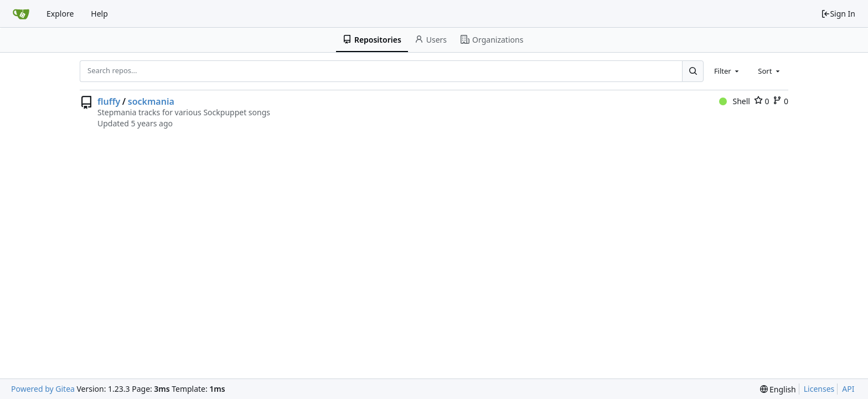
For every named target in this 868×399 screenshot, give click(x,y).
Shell (735, 101)
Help (99, 14)
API (848, 389)
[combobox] (727, 71)
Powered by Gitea (43, 389)
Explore (60, 14)
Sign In (838, 14)
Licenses (819, 389)
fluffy (109, 101)
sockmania (151, 101)
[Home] (21, 14)
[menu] (778, 389)
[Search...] (693, 71)
